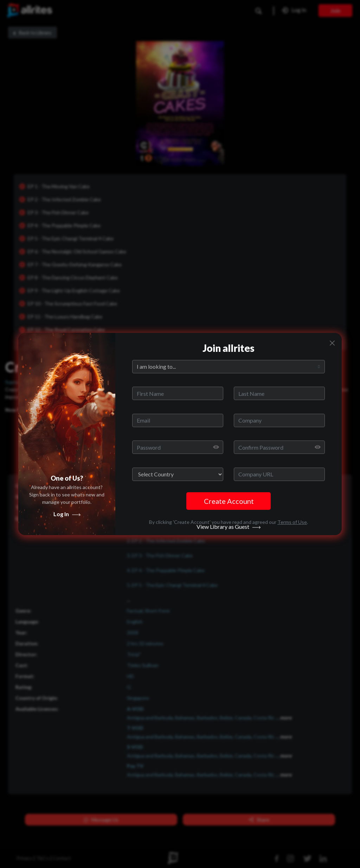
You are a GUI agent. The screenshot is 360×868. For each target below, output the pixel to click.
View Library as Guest (229, 534)
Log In (67, 521)
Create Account (229, 501)
